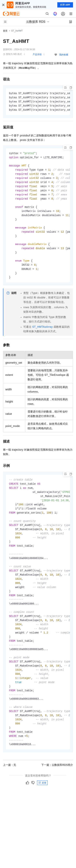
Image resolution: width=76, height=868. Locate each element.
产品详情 (37, 54)
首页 (5, 31)
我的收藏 (64, 55)
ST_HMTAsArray (42, 334)
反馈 (42, 802)
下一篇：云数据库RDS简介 (57, 784)
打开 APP (65, 5)
